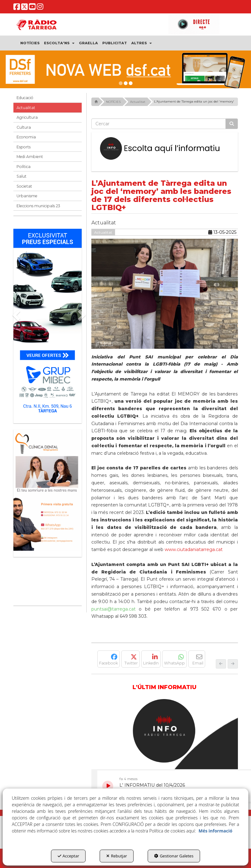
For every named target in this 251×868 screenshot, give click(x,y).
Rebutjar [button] (117, 856)
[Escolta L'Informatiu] (165, 149)
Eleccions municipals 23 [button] (38, 206)
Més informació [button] (215, 831)
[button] (17, 8)
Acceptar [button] (68, 856)
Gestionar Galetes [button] (174, 856)
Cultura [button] (24, 127)
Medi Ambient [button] (30, 157)
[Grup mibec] (48, 323)
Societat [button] (24, 186)
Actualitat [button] (26, 108)
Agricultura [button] (27, 117)
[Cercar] (232, 124)
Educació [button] (25, 98)
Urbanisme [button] (27, 196)
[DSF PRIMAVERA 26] (125, 69)
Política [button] (24, 167)
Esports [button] (24, 147)
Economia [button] (26, 137)
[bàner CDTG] (48, 490)
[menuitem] (30, 43)
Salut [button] (22, 176)
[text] (159, 124)
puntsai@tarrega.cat (113, 609)
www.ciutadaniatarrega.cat (194, 549)
